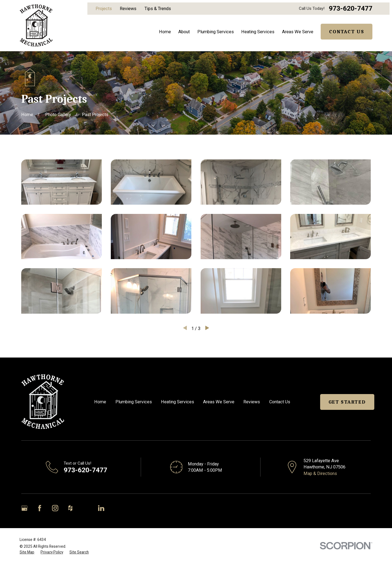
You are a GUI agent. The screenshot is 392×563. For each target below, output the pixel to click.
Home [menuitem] (165, 32)
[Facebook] (40, 508)
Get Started (347, 402)
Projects (104, 9)
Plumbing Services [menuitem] (216, 32)
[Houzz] (70, 508)
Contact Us (347, 32)
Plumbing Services (134, 402)
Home (100, 402)
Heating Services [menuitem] (258, 32)
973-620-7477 (351, 9)
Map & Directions (320, 473)
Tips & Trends (158, 9)
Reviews (128, 9)
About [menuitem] (184, 32)
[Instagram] (55, 508)
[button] (62, 182)
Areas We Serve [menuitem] (298, 32)
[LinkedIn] (101, 508)
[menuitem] (27, 552)
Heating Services (177, 402)
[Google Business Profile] (24, 508)
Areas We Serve (219, 402)
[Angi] (86, 508)
